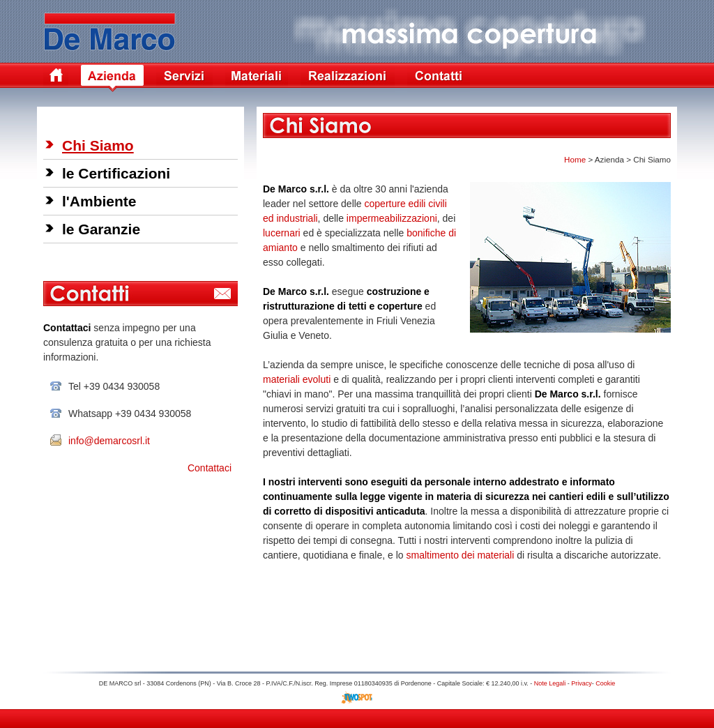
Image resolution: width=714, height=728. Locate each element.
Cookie (605, 683)
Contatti (439, 78)
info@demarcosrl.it (109, 441)
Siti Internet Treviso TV (357, 697)
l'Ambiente (99, 201)
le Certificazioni (116, 173)
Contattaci (210, 468)
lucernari (282, 233)
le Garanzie (101, 229)
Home (56, 78)
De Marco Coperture (112, 28)
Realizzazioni (348, 78)
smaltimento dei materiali (460, 555)
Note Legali (550, 683)
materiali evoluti (297, 379)
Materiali (257, 78)
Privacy (582, 683)
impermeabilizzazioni (392, 218)
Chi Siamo (98, 145)
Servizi (184, 78)
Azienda (112, 78)
